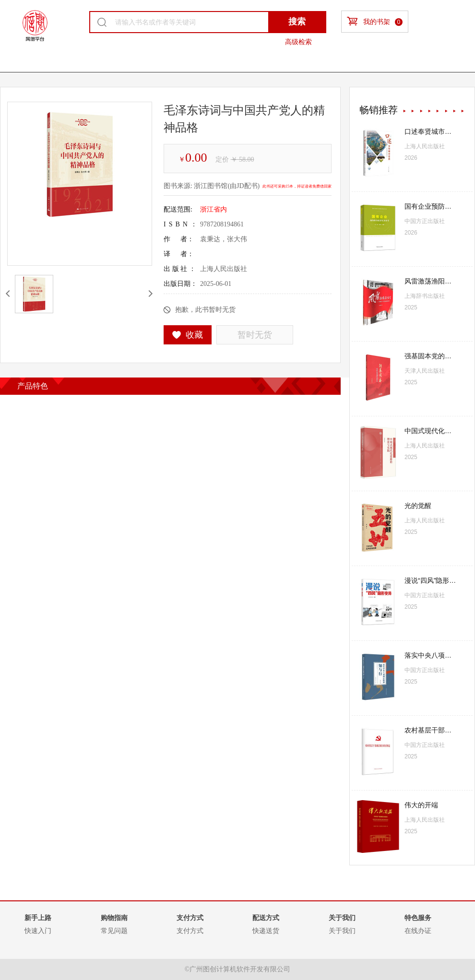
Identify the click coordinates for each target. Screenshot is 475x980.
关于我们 (342, 931)
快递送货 (266, 931)
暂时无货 (255, 335)
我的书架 (375, 21)
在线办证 (418, 931)
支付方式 (190, 931)
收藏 (188, 335)
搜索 (297, 22)
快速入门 (38, 931)
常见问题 (114, 931)
